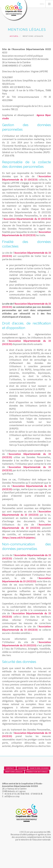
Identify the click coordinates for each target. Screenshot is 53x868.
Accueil (14, 36)
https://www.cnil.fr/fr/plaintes (19, 538)
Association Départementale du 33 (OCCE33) (26, 178)
